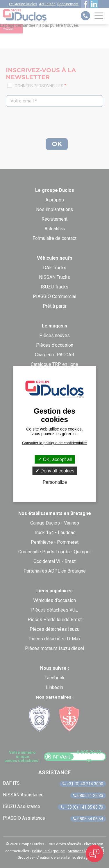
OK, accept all (55, 459)
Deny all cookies (55, 471)
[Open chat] (94, 853)
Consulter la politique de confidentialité (54, 443)
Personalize (55, 482)
